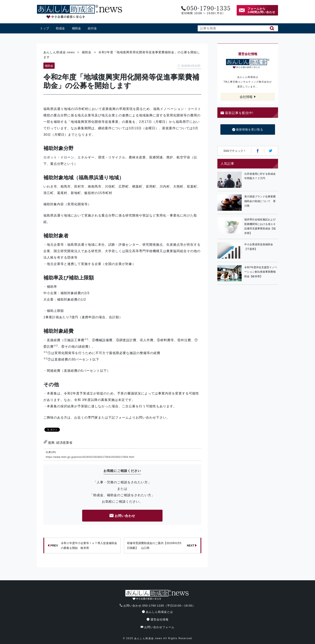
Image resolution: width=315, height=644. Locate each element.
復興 (51, 443)
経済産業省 (64, 443)
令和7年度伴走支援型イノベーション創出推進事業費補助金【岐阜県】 (261, 272)
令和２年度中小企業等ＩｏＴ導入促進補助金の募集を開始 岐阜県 (82, 545)
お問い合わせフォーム (157, 627)
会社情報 (246, 97)
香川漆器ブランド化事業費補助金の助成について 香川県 (260, 201)
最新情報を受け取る (248, 130)
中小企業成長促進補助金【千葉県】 (259, 247)
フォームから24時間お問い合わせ (261, 10)
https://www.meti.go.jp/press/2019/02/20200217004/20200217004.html (90, 457)
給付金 (92, 28)
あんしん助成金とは (157, 612)
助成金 (60, 28)
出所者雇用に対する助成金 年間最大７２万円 (261, 176)
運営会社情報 (158, 619)
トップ (44, 28)
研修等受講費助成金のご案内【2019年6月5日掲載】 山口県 (162, 545)
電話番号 (205, 10)
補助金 (76, 28)
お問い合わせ (122, 516)
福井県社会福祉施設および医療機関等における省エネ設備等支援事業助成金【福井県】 (260, 226)
